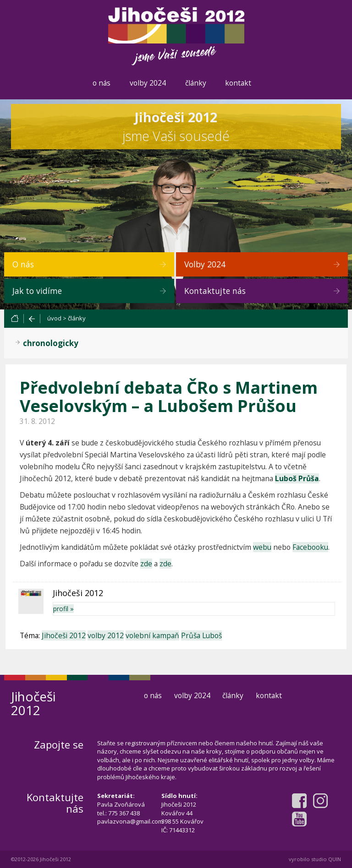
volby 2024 (148, 83)
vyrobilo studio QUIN (315, 859)
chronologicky (51, 343)
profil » (63, 609)
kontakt (238, 83)
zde (146, 564)
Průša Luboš (201, 635)
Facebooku (310, 547)
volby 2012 (106, 635)
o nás (102, 83)
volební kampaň (152, 635)
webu (262, 547)
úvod (54, 318)
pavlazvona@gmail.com (130, 821)
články (196, 83)
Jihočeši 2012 (64, 635)
